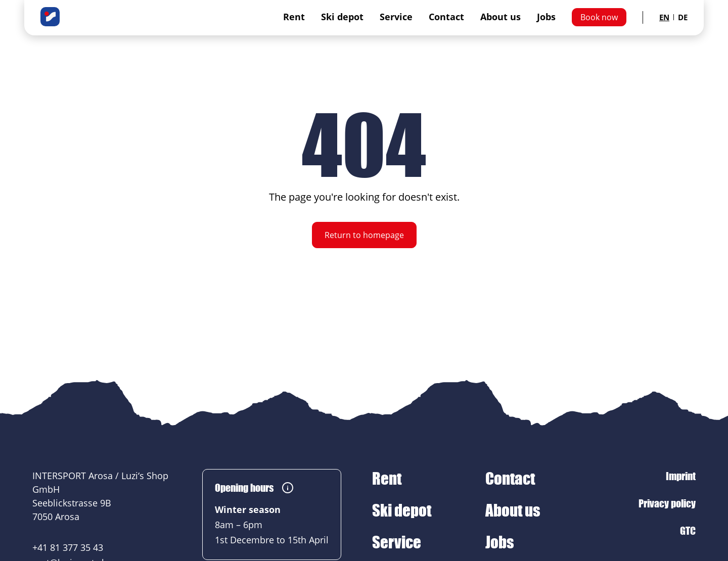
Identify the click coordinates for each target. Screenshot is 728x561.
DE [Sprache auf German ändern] (683, 17)
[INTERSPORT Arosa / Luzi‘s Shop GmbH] (50, 16)
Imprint (681, 476)
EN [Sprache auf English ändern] (664, 17)
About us (500, 17)
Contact (446, 17)
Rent (294, 17)
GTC (688, 531)
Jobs (546, 17)
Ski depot (342, 17)
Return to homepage (364, 235)
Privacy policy (667, 503)
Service (396, 17)
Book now (599, 17)
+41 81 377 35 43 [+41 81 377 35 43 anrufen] (68, 547)
